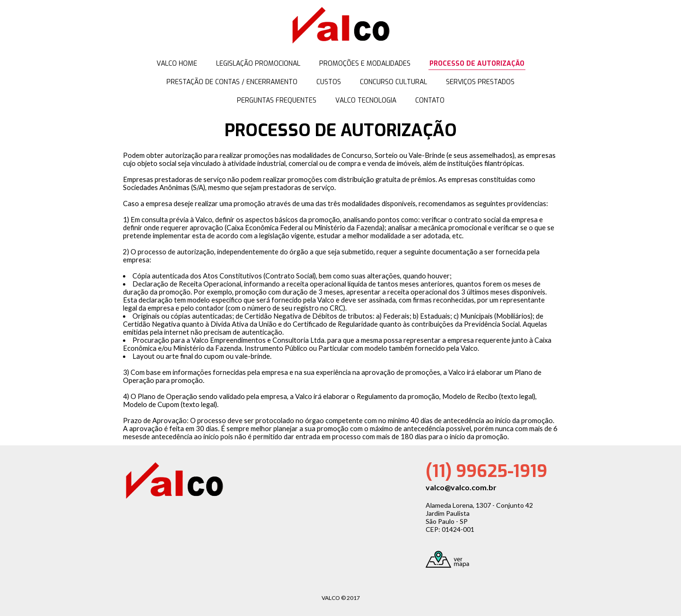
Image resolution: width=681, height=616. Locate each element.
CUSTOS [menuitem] (329, 82)
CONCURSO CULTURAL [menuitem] (393, 82)
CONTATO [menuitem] (430, 100)
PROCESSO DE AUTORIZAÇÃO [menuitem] (477, 64)
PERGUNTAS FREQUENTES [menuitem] (277, 100)
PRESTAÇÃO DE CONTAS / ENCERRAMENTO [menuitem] (232, 82)
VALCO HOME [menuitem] (177, 64)
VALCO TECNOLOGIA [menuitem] (366, 100)
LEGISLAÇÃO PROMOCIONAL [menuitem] (258, 64)
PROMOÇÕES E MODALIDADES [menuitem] (365, 64)
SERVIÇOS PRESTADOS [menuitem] (480, 82)
